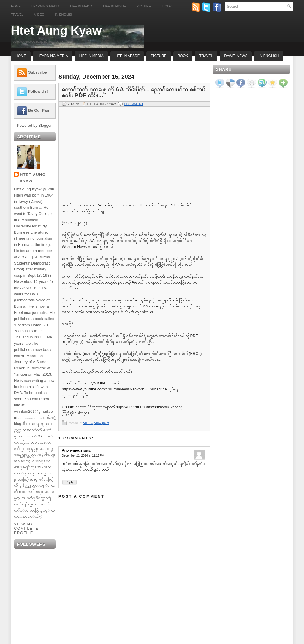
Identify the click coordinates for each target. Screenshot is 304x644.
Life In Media (91, 56)
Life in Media (81, 6)
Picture (159, 56)
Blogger (45, 125)
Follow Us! (38, 91)
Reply (69, 482)
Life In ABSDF (127, 56)
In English (64, 15)
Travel (17, 15)
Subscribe (38, 72)
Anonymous (72, 450)
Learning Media (45, 6)
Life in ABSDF (114, 6)
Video (39, 15)
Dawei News (236, 56)
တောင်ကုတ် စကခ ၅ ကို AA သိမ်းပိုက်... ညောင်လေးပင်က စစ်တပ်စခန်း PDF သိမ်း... (133, 92)
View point (102, 423)
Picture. (144, 6)
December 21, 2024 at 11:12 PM (83, 456)
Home (16, 6)
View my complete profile (26, 528)
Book (167, 6)
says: (87, 450)
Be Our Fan (39, 110)
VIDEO (88, 423)
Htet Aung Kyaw (56, 31)
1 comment (134, 104)
